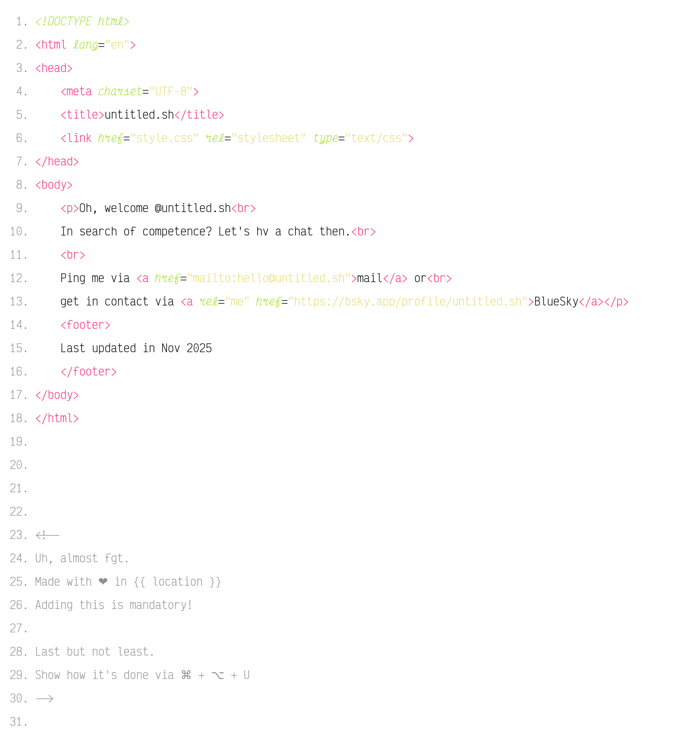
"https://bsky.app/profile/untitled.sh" (408, 301)
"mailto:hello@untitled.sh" (269, 278)
